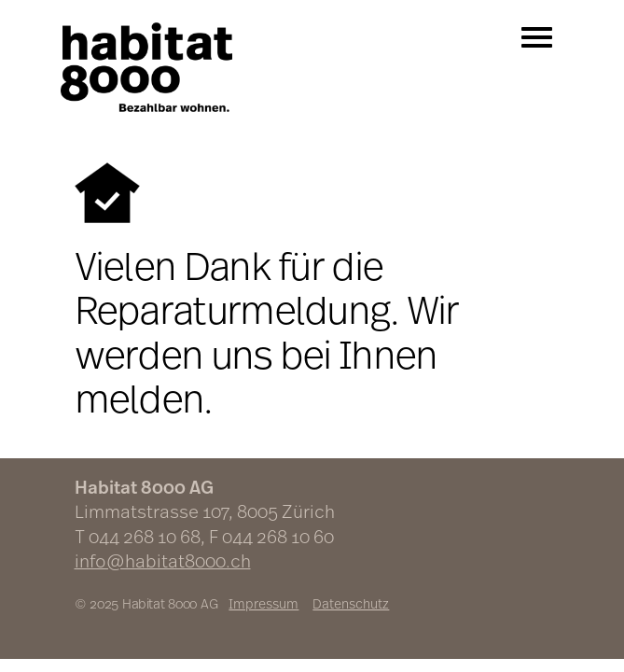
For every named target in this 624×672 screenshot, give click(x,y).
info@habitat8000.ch (163, 560)
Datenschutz (351, 603)
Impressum (263, 603)
